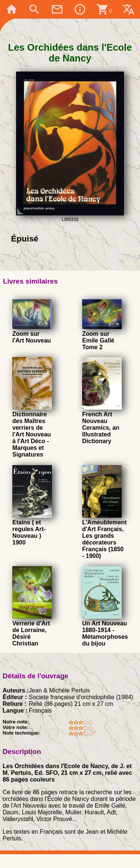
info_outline (80, 9)
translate (128, 9)
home (12, 9)
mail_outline (57, 9)
